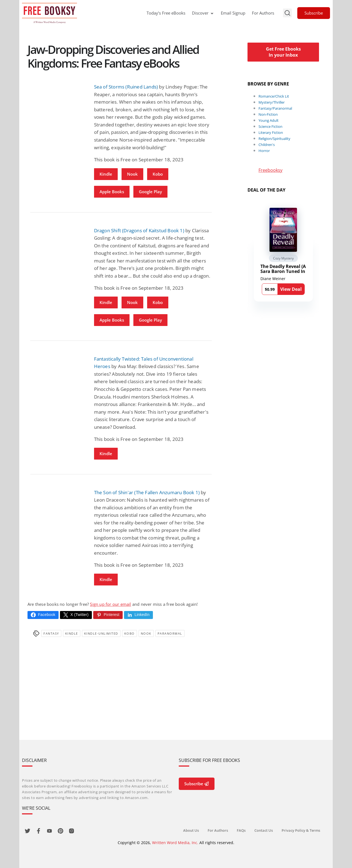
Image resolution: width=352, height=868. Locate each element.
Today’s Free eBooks (166, 13)
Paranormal (170, 633)
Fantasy (51, 633)
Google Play (150, 192)
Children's (267, 145)
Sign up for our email (110, 604)
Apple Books (112, 192)
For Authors (263, 13)
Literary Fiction (271, 132)
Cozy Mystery (283, 258)
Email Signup (233, 13)
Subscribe (314, 13)
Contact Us (264, 830)
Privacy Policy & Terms (301, 830)
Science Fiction (270, 126)
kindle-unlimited (101, 633)
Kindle (106, 174)
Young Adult (269, 120)
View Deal (291, 289)
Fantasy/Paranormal (275, 108)
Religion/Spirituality (274, 139)
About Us (191, 830)
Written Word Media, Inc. (175, 843)
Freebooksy (270, 170)
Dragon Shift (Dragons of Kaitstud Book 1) (139, 230)
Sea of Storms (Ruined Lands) (126, 87)
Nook (132, 174)
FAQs (241, 830)
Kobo (158, 174)
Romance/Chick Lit (274, 96)
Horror (264, 151)
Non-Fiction (268, 114)
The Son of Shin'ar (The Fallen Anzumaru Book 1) (147, 492)
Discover (203, 13)
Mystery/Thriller (272, 102)
